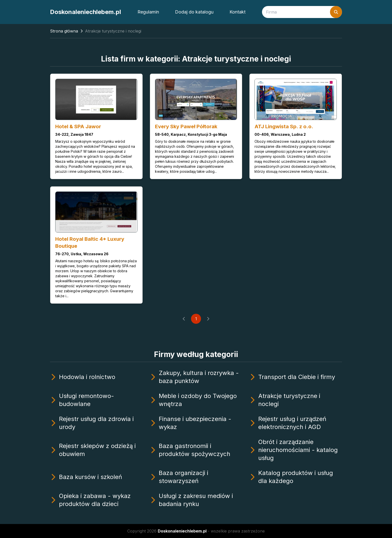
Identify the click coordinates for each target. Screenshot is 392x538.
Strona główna (64, 31)
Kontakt (237, 12)
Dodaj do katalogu (194, 12)
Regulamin (148, 12)
